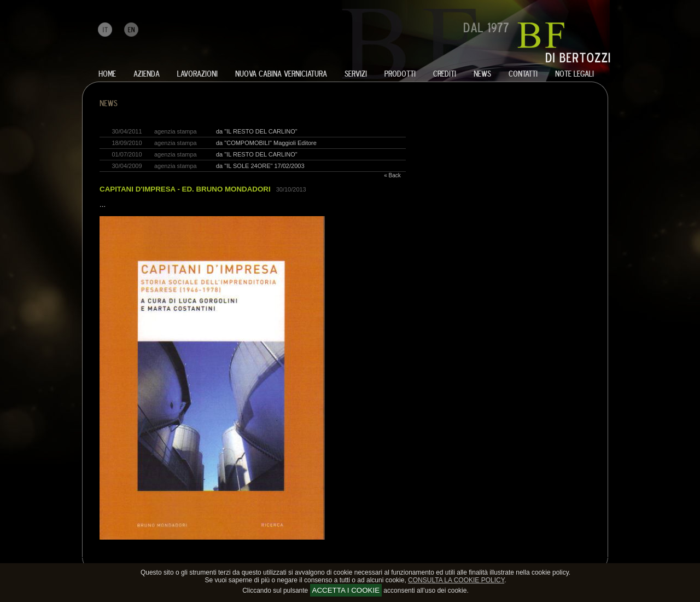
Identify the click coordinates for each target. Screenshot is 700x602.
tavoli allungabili (224, 556)
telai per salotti (192, 556)
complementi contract (328, 556)
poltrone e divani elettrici (208, 556)
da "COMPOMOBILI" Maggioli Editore (266, 143)
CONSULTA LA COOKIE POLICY (456, 580)
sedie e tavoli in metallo (240, 556)
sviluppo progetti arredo (296, 556)
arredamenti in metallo (177, 556)
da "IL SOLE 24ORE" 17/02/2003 (260, 166)
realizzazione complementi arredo (274, 556)
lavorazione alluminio (107, 556)
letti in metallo (254, 556)
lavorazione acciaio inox (125, 556)
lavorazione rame (141, 556)
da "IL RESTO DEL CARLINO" (257, 131)
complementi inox (312, 556)
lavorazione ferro (91, 556)
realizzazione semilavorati (158, 556)
